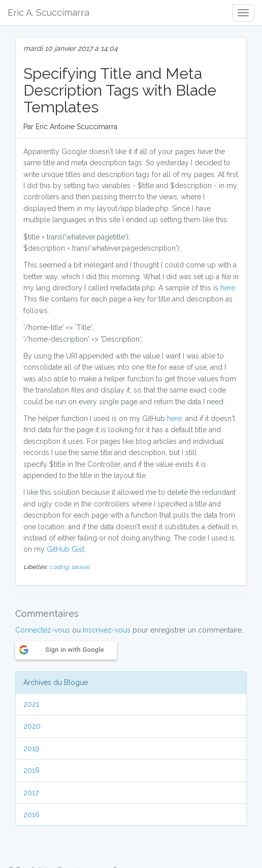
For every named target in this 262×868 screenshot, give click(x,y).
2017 (31, 793)
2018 (31, 770)
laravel (80, 567)
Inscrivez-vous (107, 630)
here (228, 288)
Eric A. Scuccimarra (48, 12)
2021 (31, 704)
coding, (60, 567)
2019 (31, 749)
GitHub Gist (65, 549)
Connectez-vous (43, 630)
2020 (32, 726)
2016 (31, 815)
